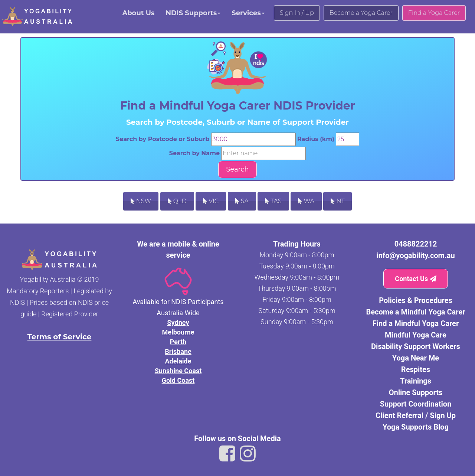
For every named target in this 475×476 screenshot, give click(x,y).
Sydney (178, 322)
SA (242, 201)
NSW (141, 201)
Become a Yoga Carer (361, 13)
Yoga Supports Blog (416, 427)
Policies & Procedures (416, 300)
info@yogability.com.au (415, 255)
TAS (273, 201)
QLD (177, 201)
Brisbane (178, 351)
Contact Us (415, 279)
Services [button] (248, 13)
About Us (138, 13)
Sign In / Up (297, 13)
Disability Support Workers (416, 346)
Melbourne (178, 332)
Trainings (416, 381)
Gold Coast (178, 380)
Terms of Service (60, 337)
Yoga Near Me (416, 358)
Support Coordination (416, 404)
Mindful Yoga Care (416, 335)
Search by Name (194, 153)
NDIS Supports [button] (193, 13)
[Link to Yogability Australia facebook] (227, 454)
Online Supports (416, 392)
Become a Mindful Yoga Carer (415, 312)
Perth (178, 342)
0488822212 (416, 244)
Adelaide (178, 361)
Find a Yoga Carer (434, 13)
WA (306, 201)
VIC (211, 201)
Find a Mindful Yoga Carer (416, 323)
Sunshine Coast (178, 371)
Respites (416, 369)
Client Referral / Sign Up (416, 415)
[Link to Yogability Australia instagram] (248, 454)
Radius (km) (316, 139)
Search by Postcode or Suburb (163, 139)
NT (338, 201)
